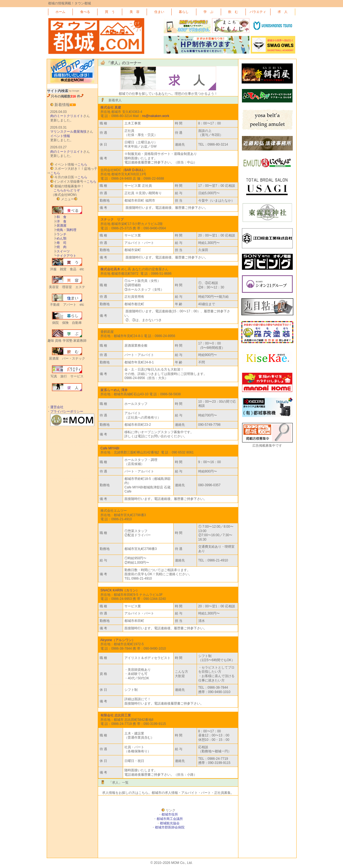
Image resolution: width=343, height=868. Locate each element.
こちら (82, 165)
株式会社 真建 (111, 107)
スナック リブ (112, 219)
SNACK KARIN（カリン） (120, 590)
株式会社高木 (110, 269)
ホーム (60, 12)
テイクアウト (65, 256)
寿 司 (60, 243)
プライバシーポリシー (67, 411)
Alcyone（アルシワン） (118, 640)
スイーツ (62, 251)
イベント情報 (60, 136)
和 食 (60, 217)
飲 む (233, 12)
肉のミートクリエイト (67, 116)
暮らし (184, 12)
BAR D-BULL (134, 170)
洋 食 (60, 221)
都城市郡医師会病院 (170, 827)
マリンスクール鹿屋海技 (68, 132)
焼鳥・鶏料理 (65, 230)
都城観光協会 (170, 823)
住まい (159, 12)
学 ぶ (208, 12)
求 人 (283, 12)
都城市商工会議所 (170, 819)
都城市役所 (170, 814)
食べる (85, 12)
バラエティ (258, 12)
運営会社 (57, 407)
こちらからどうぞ (67, 190)
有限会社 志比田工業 (116, 715)
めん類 (60, 238)
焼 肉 (60, 247)
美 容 (135, 12)
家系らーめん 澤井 (114, 390)
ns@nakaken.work (156, 116)
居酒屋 (60, 226)
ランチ (60, 234)
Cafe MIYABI (110, 448)
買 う (110, 12)
